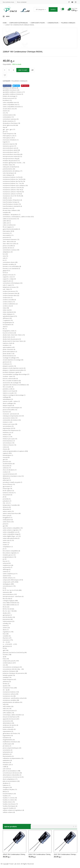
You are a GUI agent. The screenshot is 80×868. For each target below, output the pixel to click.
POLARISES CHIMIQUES (68, 23)
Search (53, 9)
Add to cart (23, 70)
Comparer (32, 70)
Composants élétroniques (19, 23)
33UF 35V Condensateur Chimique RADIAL (65, 854)
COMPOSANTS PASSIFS (38, 23)
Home (5, 23)
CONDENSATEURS (53, 23)
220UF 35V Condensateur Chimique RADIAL (40, 854)
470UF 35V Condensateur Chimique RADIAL (15, 854)
